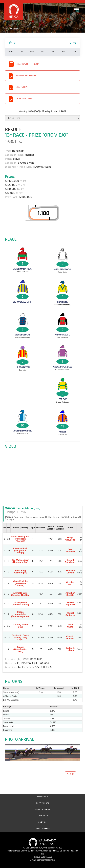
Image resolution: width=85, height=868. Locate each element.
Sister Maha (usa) (23, 269)
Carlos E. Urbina (70, 649)
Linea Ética (43, 816)
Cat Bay (63, 399)
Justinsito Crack (23, 431)
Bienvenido (43, 797)
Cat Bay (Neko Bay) (20, 626)
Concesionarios (42, 829)
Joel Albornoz (70, 550)
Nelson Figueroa (70, 603)
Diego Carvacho (70, 539)
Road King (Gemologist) (20, 572)
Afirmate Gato (62, 335)
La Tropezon (23, 367)
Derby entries (24, 99)
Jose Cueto (70, 626)
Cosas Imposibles (63, 367)
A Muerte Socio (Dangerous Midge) (20, 550)
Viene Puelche (23, 335)
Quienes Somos (42, 809)
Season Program (26, 76)
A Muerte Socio (63, 270)
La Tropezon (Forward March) (20, 603)
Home (15, 29)
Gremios (42, 822)
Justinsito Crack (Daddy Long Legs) (20, 637)
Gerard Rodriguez (70, 561)
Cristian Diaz (70, 583)
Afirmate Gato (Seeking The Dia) (20, 594)
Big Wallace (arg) (23, 302)
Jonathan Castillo (70, 594)
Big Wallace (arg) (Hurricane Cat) (20, 561)
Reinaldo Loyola (70, 572)
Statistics (22, 87)
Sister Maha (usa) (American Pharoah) (20, 539)
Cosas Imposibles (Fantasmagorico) (20, 614)
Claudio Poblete (70, 637)
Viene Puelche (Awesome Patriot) (20, 583)
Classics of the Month (29, 64)
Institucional (42, 803)
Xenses (63, 432)
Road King (63, 302)
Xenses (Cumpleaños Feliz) (20, 649)
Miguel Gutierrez (70, 614)
